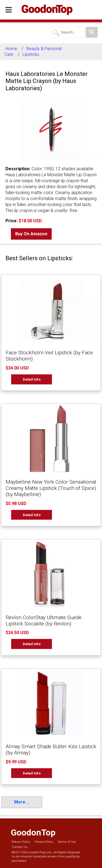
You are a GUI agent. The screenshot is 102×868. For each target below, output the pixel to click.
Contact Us (20, 847)
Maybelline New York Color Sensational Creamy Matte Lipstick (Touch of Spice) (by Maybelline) (51, 488)
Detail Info (32, 379)
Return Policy (21, 842)
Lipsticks (31, 54)
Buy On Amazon (31, 234)
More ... (22, 802)
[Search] (92, 32)
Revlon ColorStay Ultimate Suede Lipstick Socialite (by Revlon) (44, 621)
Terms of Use (67, 842)
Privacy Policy (44, 842)
